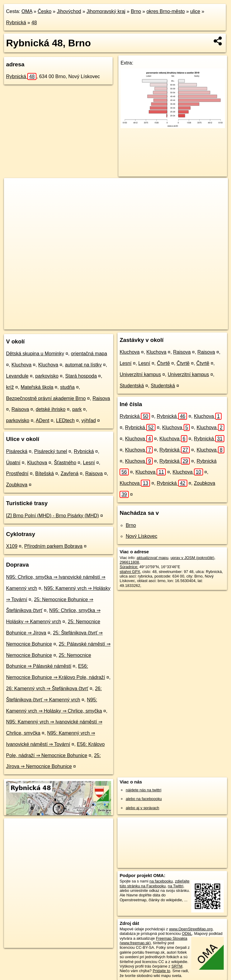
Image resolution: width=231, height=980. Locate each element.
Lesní (89, 463)
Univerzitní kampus (140, 374)
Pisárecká (17, 451)
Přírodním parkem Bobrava (53, 546)
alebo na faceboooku (144, 799)
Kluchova (22, 365)
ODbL (187, 934)
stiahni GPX (130, 572)
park (77, 409)
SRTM (177, 966)
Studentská (132, 386)
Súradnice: (129, 567)
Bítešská (44, 473)
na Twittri (176, 886)
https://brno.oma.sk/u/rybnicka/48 (200, 325)
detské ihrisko (51, 409)
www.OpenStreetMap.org (191, 929)
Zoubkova (17, 485)
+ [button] (14, 188)
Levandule (17, 376)
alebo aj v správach (142, 808)
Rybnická (16, 23)
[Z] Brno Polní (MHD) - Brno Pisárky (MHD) (53, 516)
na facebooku (161, 881)
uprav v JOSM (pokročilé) (192, 558)
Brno (136, 11)
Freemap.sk (153, 325)
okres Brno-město (165, 11)
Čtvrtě (163, 363)
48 (34, 23)
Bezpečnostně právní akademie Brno (46, 398)
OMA (27, 11)
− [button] (14, 198)
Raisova (101, 398)
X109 (12, 546)
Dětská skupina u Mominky (35, 354)
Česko (44, 11)
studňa (67, 387)
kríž (10, 387)
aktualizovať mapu (152, 558)
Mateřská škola (37, 387)
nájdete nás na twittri (143, 790)
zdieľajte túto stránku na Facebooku (155, 883)
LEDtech (65, 420)
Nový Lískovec (141, 536)
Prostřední (17, 473)
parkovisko (47, 376)
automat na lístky (83, 365)
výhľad (88, 420)
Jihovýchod (69, 11)
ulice (195, 11)
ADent (42, 420)
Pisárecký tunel (51, 451)
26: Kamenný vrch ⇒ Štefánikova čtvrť (47, 689)
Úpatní (13, 463)
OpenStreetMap (122, 325)
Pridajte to (161, 971)
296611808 (129, 562)
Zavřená (70, 473)
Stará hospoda (81, 376)
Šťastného (65, 463)
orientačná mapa (89, 354)
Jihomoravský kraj (106, 11)
